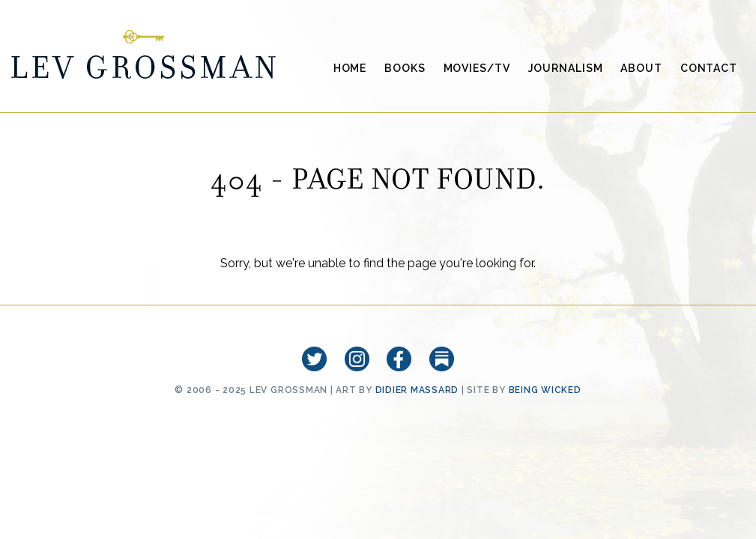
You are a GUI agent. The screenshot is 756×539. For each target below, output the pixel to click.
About (641, 68)
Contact (709, 68)
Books (405, 68)
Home (350, 68)
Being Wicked (545, 390)
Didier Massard (417, 390)
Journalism (566, 68)
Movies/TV (477, 68)
